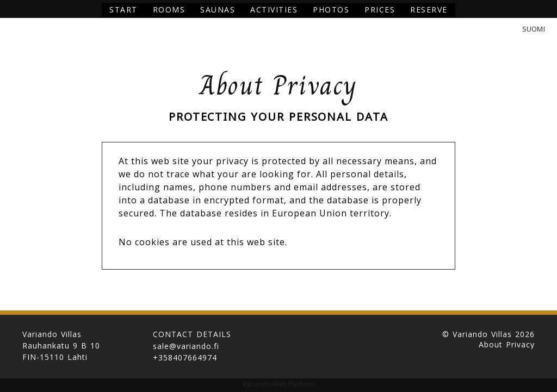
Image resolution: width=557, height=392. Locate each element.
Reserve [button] (429, 10)
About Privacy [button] (507, 345)
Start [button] (123, 10)
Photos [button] (331, 10)
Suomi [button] (534, 29)
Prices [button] (380, 10)
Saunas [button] (218, 10)
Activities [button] (274, 10)
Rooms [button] (169, 10)
